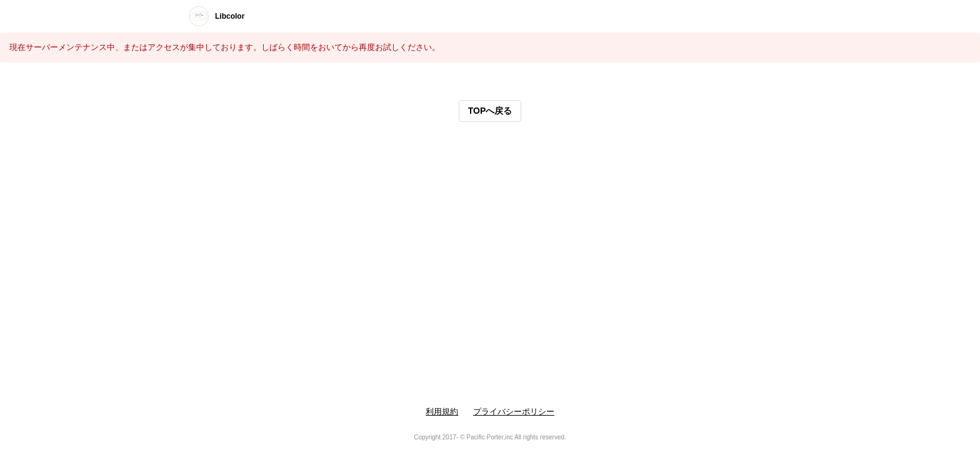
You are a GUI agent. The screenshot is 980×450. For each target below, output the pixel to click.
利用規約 (442, 412)
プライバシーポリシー (514, 412)
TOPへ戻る (490, 111)
